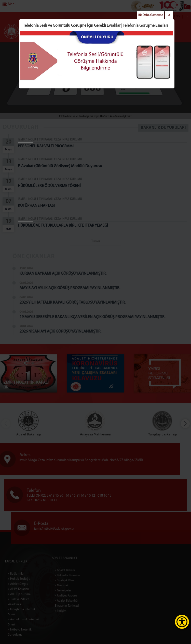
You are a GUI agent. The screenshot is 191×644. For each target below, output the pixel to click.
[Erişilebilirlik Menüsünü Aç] (182, 622)
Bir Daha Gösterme (151, 15)
